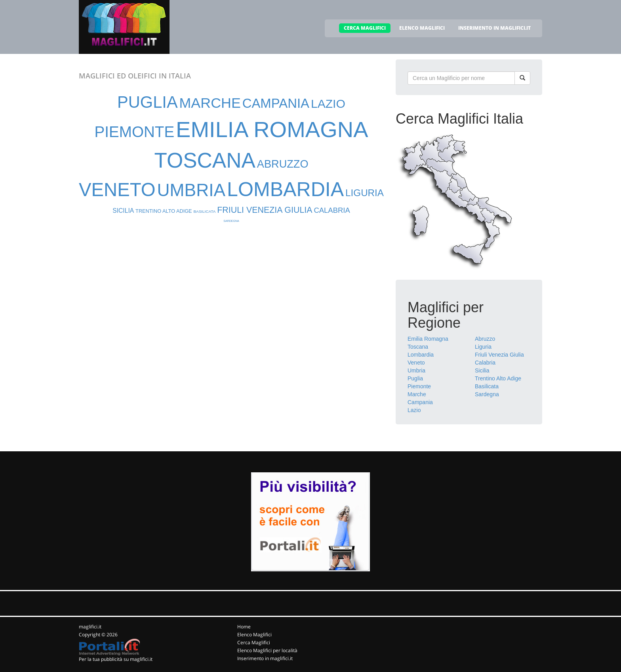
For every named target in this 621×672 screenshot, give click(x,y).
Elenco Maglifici (254, 635)
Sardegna (487, 394)
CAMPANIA (276, 103)
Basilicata (487, 386)
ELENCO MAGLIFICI (422, 28)
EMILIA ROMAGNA (272, 129)
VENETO (117, 190)
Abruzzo (485, 339)
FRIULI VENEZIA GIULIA (265, 210)
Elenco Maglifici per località (267, 650)
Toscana (418, 347)
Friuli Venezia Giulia (499, 355)
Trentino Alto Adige (498, 378)
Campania (420, 402)
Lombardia (421, 355)
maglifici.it (90, 627)
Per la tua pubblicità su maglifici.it (116, 659)
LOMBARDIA (285, 189)
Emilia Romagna (428, 339)
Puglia (415, 378)
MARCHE (210, 103)
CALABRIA (332, 210)
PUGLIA (148, 102)
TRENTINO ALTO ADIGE (164, 211)
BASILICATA (204, 211)
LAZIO (328, 104)
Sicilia (482, 370)
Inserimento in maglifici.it (265, 658)
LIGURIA (365, 193)
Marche (417, 394)
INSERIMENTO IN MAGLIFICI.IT (494, 28)
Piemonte (419, 386)
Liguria (483, 347)
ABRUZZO (283, 164)
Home (244, 627)
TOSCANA (205, 160)
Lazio (414, 410)
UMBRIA (191, 190)
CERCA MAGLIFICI (365, 28)
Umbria (416, 370)
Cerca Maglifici (254, 642)
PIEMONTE (134, 132)
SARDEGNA (231, 221)
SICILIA (123, 211)
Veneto (416, 363)
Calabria (485, 363)
